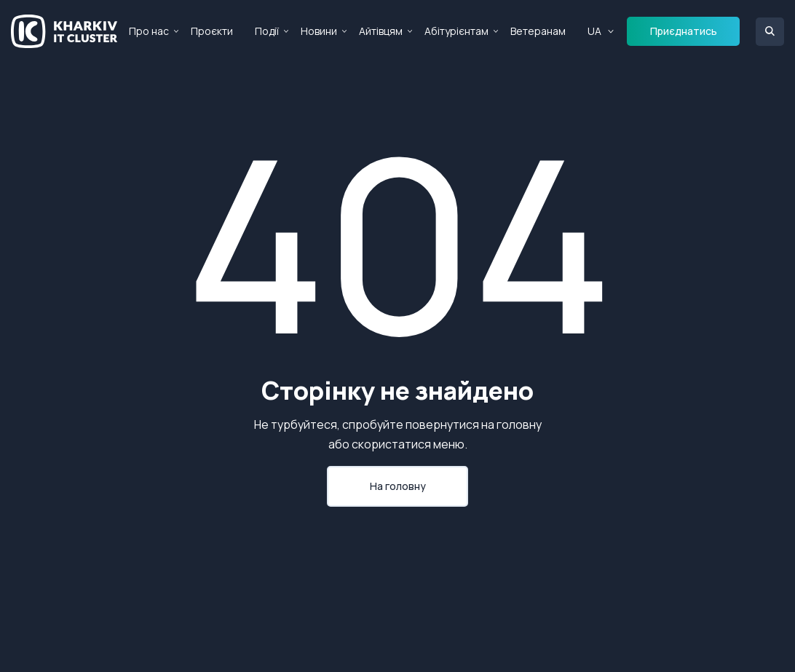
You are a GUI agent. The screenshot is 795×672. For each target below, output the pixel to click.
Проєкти (212, 31)
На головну (398, 486)
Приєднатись (684, 31)
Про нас (149, 31)
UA (594, 31)
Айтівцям (381, 31)
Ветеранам (538, 31)
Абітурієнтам (456, 31)
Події (267, 31)
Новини (319, 31)
